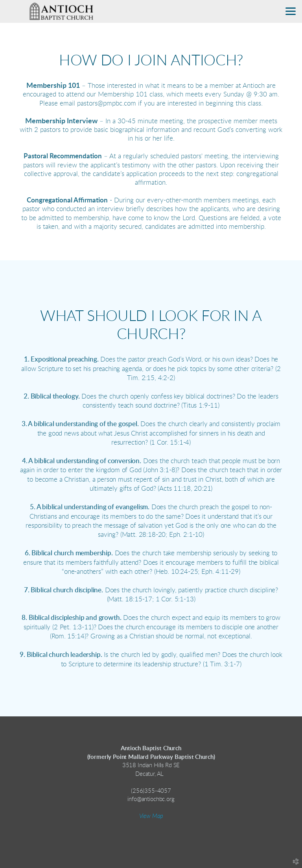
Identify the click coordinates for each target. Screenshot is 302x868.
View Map (151, 816)
